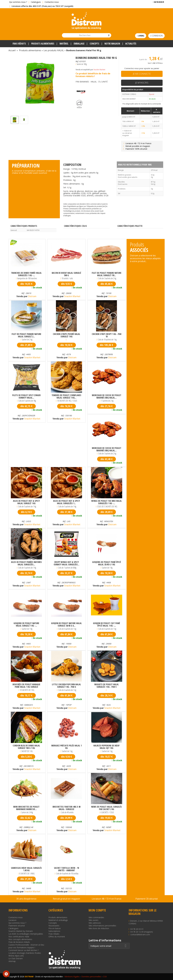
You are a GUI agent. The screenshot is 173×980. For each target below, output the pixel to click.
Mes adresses (95, 923)
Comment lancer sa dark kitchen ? (23, 950)
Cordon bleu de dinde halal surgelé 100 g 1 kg (26, 747)
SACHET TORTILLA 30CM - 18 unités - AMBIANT (66, 869)
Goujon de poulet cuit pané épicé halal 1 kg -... (106, 624)
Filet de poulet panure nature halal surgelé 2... (26, 335)
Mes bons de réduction (99, 928)
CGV (105, 977)
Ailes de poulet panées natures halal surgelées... (26, 563)
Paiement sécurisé (17, 926)
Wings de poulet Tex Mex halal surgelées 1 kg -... (107, 502)
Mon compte (97, 910)
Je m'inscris (142, 83)
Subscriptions (54, 931)
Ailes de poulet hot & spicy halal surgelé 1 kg (26, 502)
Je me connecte (142, 74)
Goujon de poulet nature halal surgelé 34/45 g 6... (66, 624)
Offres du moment (57, 937)
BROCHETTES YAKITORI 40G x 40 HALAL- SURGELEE (67, 808)
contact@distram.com (140, 934)
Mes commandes (96, 917)
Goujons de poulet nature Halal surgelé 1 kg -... (26, 624)
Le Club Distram (16, 958)
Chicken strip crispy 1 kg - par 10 (107, 335)
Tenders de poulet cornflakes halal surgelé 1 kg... (66, 396)
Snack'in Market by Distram (21, 931)
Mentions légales (72, 977)
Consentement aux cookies (6, 974)
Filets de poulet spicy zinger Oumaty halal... (26, 396)
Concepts (53, 923)
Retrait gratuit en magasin (66, 899)
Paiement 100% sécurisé (135, 149)
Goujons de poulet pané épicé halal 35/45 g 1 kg (107, 563)
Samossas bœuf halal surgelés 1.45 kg (26, 869)
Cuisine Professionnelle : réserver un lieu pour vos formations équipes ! (26, 946)
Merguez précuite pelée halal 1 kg (67, 747)
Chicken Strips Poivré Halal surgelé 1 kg (67, 335)
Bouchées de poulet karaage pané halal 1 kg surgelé (26, 686)
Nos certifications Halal (19, 937)
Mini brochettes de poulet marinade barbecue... (26, 808)
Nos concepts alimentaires (20, 939)
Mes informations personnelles (102, 926)
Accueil (12, 50)
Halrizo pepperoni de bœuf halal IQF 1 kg (106, 747)
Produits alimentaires (58, 917)
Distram (32, 296)
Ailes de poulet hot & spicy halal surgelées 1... (67, 502)
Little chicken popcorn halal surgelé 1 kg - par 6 (66, 686)
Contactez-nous (52, 2)
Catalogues (36, 2)
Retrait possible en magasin (136, 146)
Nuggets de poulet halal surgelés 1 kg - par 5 (107, 686)
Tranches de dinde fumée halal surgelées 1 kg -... (26, 274)
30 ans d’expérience (26, 899)
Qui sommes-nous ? (18, 2)
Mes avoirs (93, 920)
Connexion (156, 36)
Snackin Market (99, 70)
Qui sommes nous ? (17, 923)
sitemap (12, 961)
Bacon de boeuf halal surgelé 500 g (66, 274)
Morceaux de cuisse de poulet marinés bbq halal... (107, 396)
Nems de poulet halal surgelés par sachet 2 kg (106, 808)
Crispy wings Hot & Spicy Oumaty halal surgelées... (67, 563)
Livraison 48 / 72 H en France (137, 143)
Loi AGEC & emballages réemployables (26, 934)
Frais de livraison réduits (19, 942)
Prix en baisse (55, 928)
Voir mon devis (157, 7)
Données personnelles (91, 977)
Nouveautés (54, 926)
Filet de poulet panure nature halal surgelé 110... (107, 274)
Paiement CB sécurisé (147, 899)
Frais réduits (54, 934)
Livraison (12, 920)
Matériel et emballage (58, 920)
